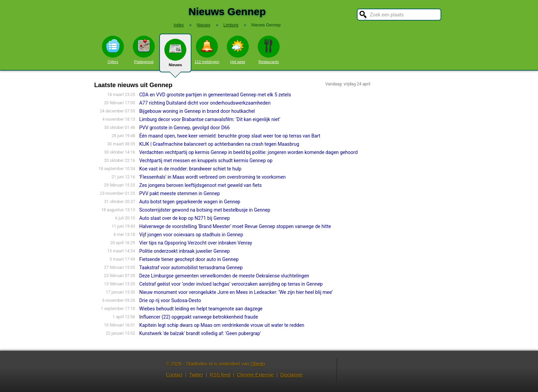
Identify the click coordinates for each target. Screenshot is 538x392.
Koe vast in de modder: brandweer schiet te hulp (190, 169)
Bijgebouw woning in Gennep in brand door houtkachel (197, 111)
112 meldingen (207, 50)
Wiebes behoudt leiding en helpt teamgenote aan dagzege (201, 309)
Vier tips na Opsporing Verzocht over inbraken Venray (196, 243)
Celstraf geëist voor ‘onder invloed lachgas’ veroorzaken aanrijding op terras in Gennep (231, 284)
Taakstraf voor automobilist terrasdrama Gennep (191, 268)
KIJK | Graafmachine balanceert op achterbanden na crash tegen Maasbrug (219, 144)
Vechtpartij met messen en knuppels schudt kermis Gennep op (206, 161)
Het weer (238, 50)
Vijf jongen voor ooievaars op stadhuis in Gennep (191, 235)
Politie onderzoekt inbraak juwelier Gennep (185, 251)
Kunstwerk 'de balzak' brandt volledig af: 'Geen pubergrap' (200, 333)
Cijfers (113, 50)
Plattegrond (144, 50)
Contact (174, 375)
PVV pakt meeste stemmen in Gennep (180, 193)
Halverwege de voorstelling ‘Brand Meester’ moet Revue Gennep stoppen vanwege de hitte (235, 226)
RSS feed (220, 375)
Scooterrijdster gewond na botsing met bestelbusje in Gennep (205, 210)
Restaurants (269, 50)
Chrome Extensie (255, 375)
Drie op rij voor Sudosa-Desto (170, 300)
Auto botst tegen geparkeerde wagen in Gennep (190, 202)
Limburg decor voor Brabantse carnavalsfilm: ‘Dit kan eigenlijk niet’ (210, 119)
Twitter (196, 375)
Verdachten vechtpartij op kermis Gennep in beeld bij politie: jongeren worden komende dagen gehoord (249, 152)
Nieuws (175, 56)
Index (179, 25)
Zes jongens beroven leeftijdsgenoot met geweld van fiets (201, 185)
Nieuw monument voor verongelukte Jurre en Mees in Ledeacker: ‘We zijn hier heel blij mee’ (236, 292)
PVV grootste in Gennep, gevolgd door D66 (185, 128)
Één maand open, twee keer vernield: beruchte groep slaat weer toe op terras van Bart (230, 136)
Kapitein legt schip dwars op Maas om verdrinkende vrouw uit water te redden (222, 325)
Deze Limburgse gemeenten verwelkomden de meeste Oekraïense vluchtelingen (224, 276)
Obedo (258, 364)
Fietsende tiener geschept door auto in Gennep (189, 259)
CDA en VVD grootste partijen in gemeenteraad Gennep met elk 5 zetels (215, 95)
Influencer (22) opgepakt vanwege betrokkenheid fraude (199, 317)
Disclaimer (291, 375)
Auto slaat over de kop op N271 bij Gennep (185, 218)
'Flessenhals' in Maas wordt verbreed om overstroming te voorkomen (213, 177)
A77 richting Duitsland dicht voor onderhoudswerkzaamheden (205, 103)
